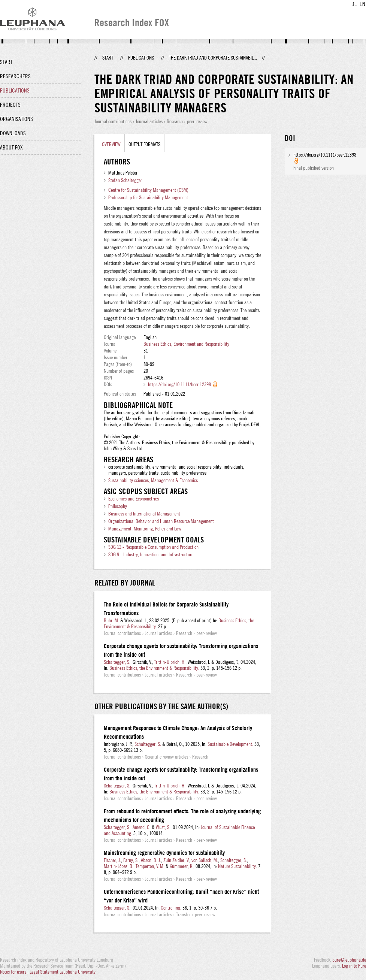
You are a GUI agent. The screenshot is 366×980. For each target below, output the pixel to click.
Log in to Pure (354, 966)
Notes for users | (15, 972)
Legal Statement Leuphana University (63, 972)
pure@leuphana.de (349, 960)
